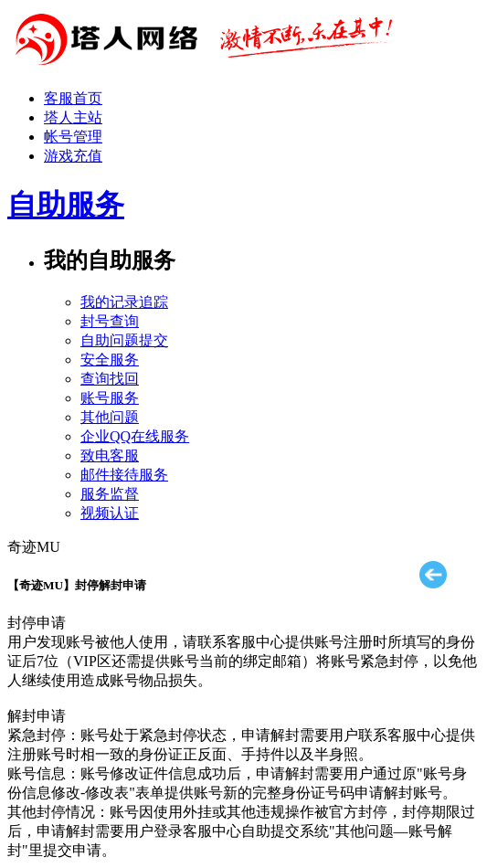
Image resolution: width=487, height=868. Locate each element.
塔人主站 (73, 117)
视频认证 (110, 513)
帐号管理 (73, 137)
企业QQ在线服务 (135, 436)
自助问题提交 (124, 340)
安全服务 (110, 360)
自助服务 (66, 205)
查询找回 (110, 379)
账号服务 (110, 398)
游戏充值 (73, 156)
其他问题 (110, 417)
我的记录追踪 (124, 302)
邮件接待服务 (124, 475)
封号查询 (110, 321)
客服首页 (73, 98)
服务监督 (110, 494)
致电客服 (110, 455)
